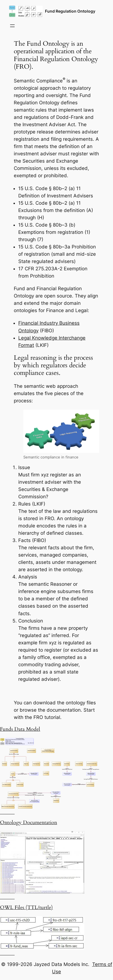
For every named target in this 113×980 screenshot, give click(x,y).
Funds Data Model (20, 729)
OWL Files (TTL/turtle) (26, 908)
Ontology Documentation (29, 823)
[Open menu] (12, 26)
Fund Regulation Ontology (70, 11)
